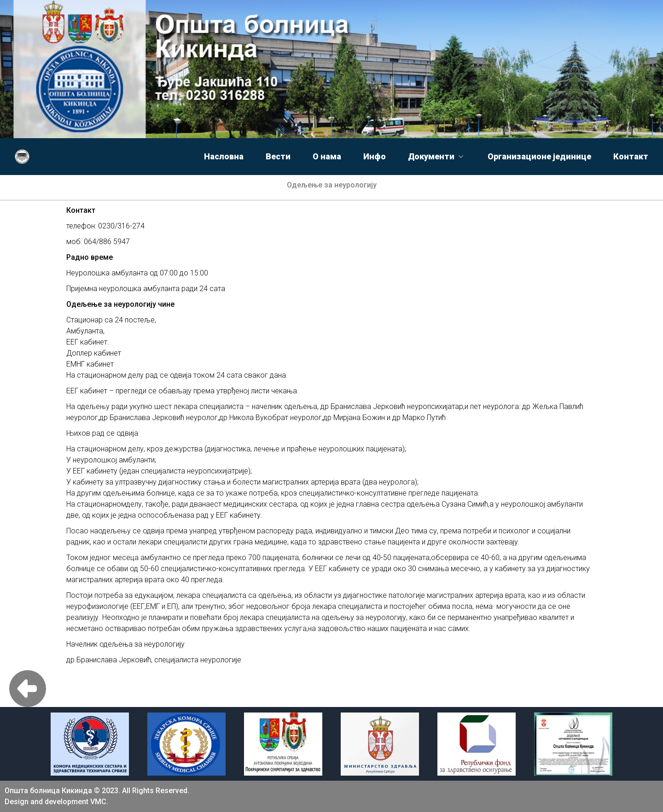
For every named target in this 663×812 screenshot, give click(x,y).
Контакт (631, 156)
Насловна (224, 156)
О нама (327, 156)
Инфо (375, 156)
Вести (278, 156)
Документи (437, 156)
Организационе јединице (539, 156)
